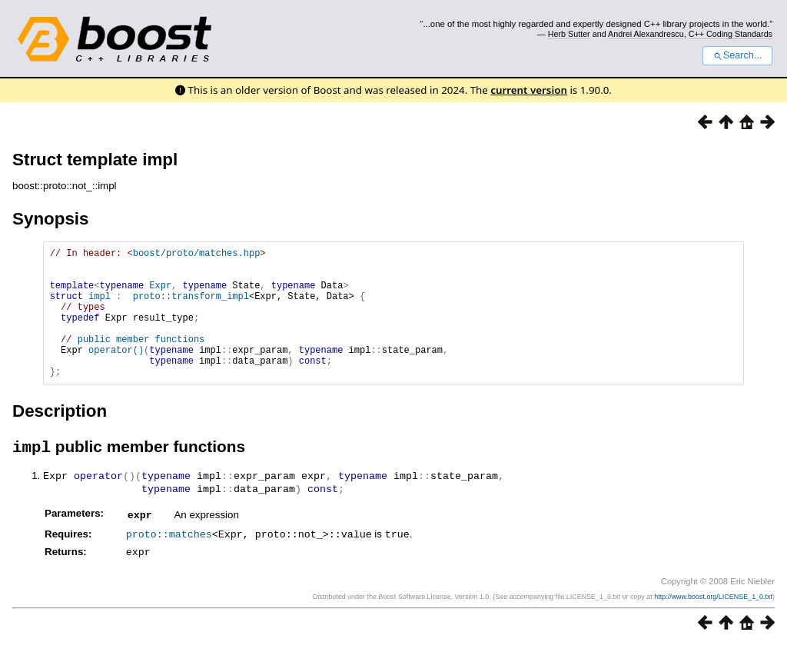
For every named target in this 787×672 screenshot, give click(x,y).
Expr (160, 294)
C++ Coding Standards (731, 34)
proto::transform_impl (191, 307)
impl (100, 307)
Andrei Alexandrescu (646, 34)
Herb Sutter (569, 34)
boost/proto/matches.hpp (197, 255)
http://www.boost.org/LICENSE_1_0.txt (713, 624)
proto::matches (169, 562)
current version (529, 90)
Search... (737, 55)
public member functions (141, 359)
